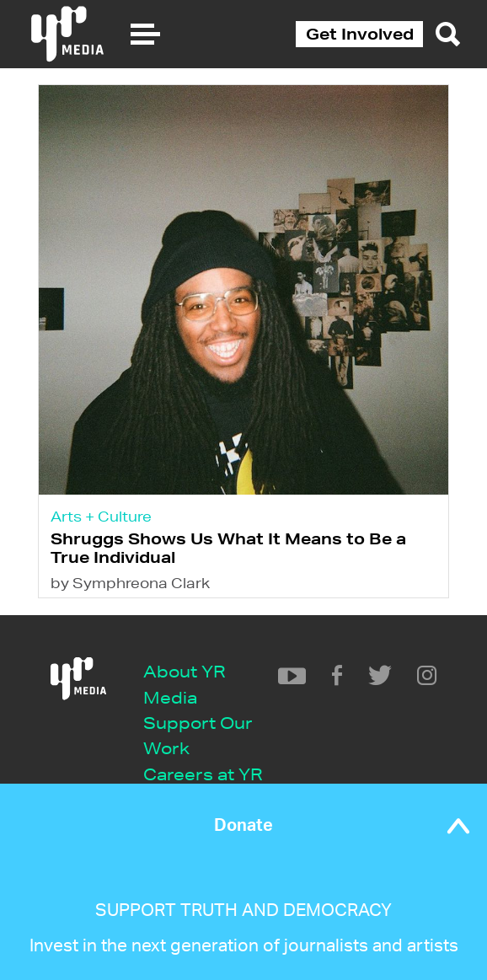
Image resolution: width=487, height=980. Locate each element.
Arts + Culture (101, 516)
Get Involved (360, 34)
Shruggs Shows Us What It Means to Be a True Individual (228, 547)
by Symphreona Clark (130, 583)
